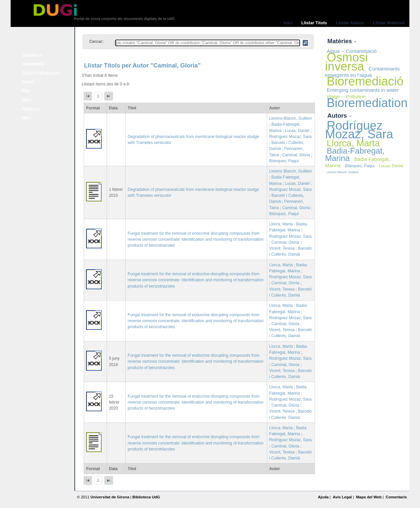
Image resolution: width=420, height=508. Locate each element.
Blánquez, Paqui (284, 161)
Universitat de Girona (110, 497)
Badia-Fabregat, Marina (355, 154)
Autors (338, 116)
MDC (27, 118)
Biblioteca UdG (146, 497)
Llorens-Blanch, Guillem (291, 118)
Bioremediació (365, 81)
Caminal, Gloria (296, 155)
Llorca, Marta (281, 224)
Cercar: (97, 42)
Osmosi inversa (346, 62)
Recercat (31, 109)
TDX (26, 91)
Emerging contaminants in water (363, 90)
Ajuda (323, 497)
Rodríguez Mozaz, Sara (290, 137)
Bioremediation (367, 103)
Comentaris (396, 497)
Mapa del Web (369, 497)
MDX (27, 100)
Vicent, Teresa (282, 248)
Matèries (340, 41)
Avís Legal (342, 497)
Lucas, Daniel (297, 131)
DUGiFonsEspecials (42, 73)
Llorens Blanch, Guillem (290, 171)
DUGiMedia (33, 64)
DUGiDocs (32, 55)
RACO (28, 82)
